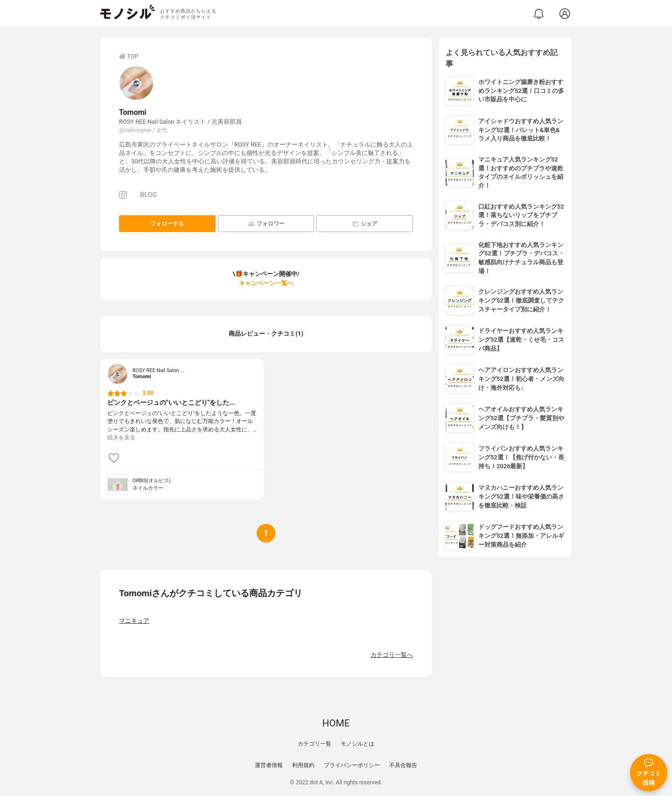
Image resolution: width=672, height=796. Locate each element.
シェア (365, 224)
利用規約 (303, 765)
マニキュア (134, 621)
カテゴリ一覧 (315, 744)
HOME (336, 723)
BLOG (148, 195)
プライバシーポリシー (352, 765)
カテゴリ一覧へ (392, 655)
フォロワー (266, 224)
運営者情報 (269, 765)
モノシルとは (357, 744)
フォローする (167, 224)
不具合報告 (403, 765)
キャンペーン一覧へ (266, 283)
